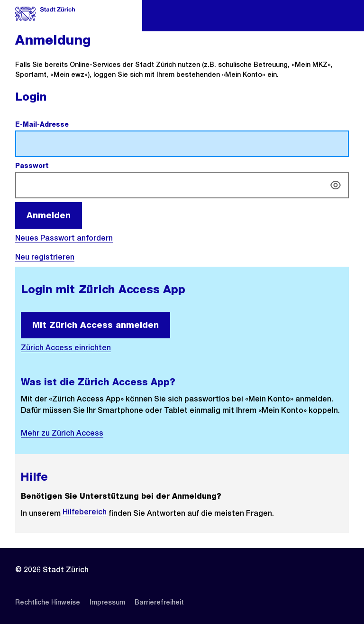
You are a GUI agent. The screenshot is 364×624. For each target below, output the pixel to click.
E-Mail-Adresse (64, 124)
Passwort (54, 166)
